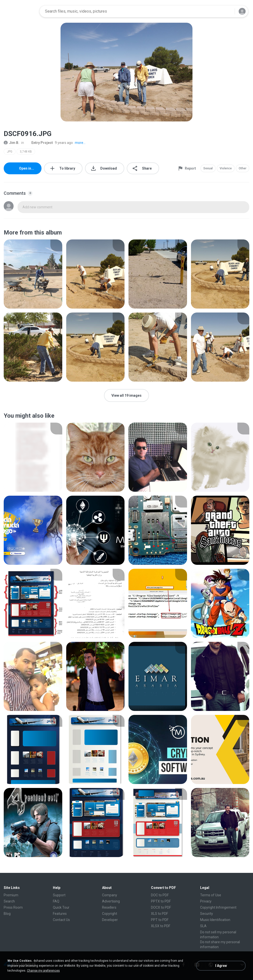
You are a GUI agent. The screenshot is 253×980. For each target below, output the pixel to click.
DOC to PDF (160, 895)
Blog (7, 914)
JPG (10, 152)
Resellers (109, 907)
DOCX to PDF (161, 907)
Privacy (206, 901)
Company (110, 895)
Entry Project (39, 143)
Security (207, 914)
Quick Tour (61, 907)
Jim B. (11, 143)
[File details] (33, 274)
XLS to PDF (159, 914)
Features (60, 914)
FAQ (56, 901)
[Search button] (228, 11)
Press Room (13, 907)
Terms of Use (211, 895)
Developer (110, 920)
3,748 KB (26, 152)
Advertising (111, 901)
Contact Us (61, 920)
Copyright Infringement (218, 907)
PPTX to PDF (161, 901)
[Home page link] (20, 11)
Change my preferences (43, 971)
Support (59, 895)
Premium (11, 895)
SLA (203, 926)
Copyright (110, 914)
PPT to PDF (160, 920)
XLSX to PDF (161, 926)
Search (9, 901)
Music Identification (215, 920)
